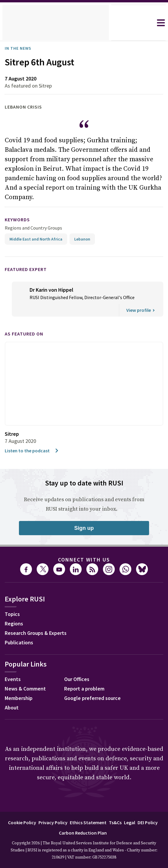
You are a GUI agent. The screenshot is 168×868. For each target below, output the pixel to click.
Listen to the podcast (33, 441)
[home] (56, 23)
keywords (20, 210)
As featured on (28, 324)
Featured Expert (30, 260)
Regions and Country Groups (34, 218)
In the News (20, 48)
